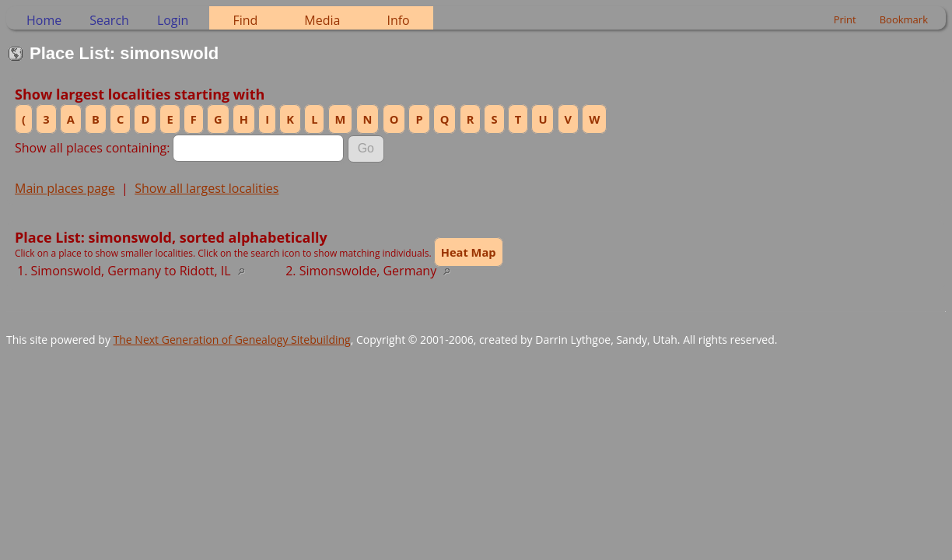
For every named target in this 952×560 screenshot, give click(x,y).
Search (109, 20)
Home (44, 20)
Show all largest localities (206, 188)
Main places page (65, 188)
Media (322, 20)
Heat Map (469, 252)
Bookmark (904, 19)
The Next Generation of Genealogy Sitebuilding (232, 339)
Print (845, 19)
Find (245, 20)
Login (173, 20)
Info (398, 20)
